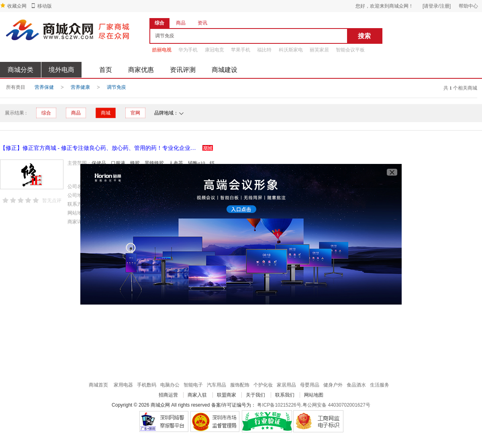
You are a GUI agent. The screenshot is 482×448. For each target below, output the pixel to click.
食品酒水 (356, 385)
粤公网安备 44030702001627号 (336, 405)
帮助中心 (468, 6)
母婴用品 (310, 385)
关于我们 (255, 395)
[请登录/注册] (437, 6)
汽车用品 (216, 385)
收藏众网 (17, 6)
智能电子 (193, 385)
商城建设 (225, 70)
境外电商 (61, 70)
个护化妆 (263, 385)
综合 (46, 113)
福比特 (264, 50)
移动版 (45, 6)
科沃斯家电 (291, 50)
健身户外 (333, 385)
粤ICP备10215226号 (279, 405)
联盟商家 (227, 395)
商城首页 (98, 385)
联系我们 (285, 395)
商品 (76, 113)
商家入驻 (197, 395)
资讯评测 (183, 70)
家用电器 (123, 385)
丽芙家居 (319, 50)
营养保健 (44, 87)
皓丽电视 (162, 50)
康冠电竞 (214, 50)
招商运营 (168, 395)
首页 (106, 70)
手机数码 (147, 385)
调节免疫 (116, 87)
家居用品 (286, 385)
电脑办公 (170, 385)
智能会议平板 (350, 50)
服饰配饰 (240, 385)
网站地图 (314, 395)
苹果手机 (241, 50)
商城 (106, 113)
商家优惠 (141, 70)
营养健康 (80, 87)
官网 (135, 113)
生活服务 (380, 385)
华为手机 (188, 50)
